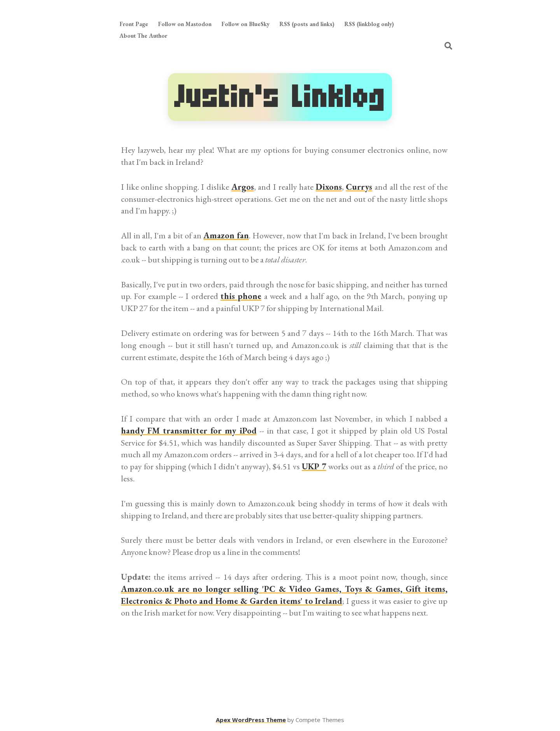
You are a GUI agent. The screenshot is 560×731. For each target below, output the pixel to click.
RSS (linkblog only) (369, 24)
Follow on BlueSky (245, 24)
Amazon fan (226, 235)
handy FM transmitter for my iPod (189, 431)
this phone (241, 296)
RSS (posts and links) (307, 24)
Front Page (134, 24)
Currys (359, 187)
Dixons (329, 187)
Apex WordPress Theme (251, 720)
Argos (243, 187)
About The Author (143, 36)
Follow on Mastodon (185, 24)
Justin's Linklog (280, 97)
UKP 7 (314, 466)
